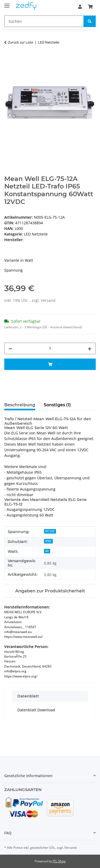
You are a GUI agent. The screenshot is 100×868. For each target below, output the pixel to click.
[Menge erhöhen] (90, 348)
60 (47, 551)
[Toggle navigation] (7, 3)
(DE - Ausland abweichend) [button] (62, 327)
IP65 (48, 541)
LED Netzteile (36, 234)
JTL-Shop (59, 861)
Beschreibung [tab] (20, 405)
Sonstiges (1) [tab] (57, 405)
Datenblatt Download (36, 710)
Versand (48, 300)
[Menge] (50, 348)
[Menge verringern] (10, 348)
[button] (80, 7)
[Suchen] (44, 21)
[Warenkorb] (90, 7)
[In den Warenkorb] (9, 59)
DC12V (50, 531)
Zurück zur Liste (21, 42)
